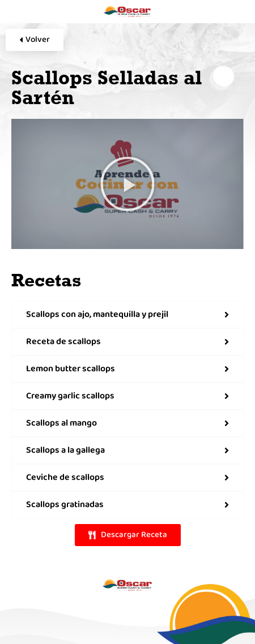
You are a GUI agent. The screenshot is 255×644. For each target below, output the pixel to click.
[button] (127, 184)
